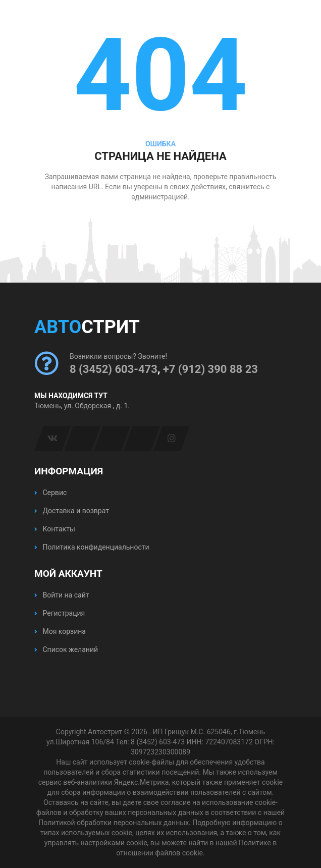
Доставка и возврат (72, 511)
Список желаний (66, 649)
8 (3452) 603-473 (114, 369)
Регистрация (60, 613)
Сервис (50, 493)
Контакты (55, 529)
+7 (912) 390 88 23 (210, 369)
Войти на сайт (62, 595)
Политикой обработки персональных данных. (114, 823)
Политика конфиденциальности (92, 547)
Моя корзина (60, 631)
